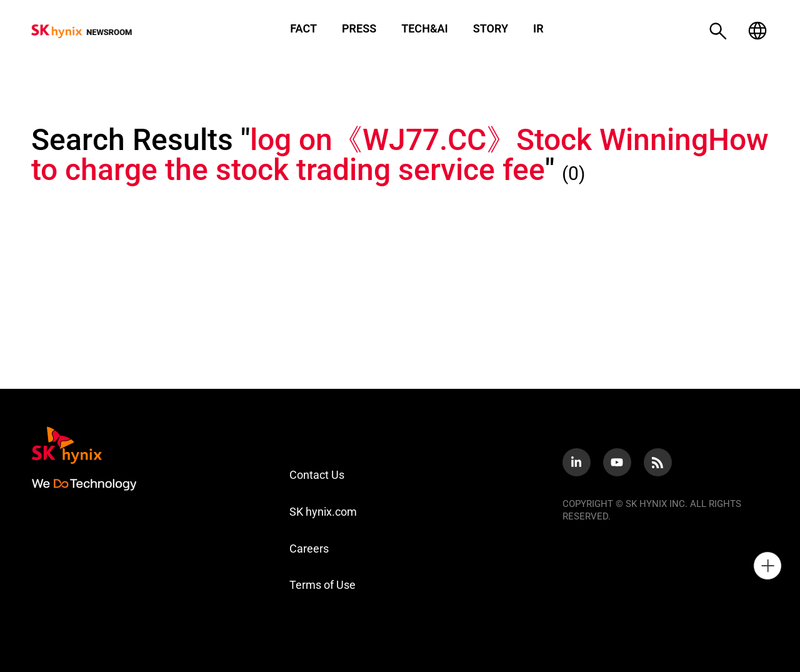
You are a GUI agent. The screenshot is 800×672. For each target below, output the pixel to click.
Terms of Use (322, 585)
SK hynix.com (323, 512)
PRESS (359, 29)
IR (538, 29)
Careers (309, 549)
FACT (303, 29)
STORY (491, 29)
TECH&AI (425, 29)
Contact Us (317, 475)
